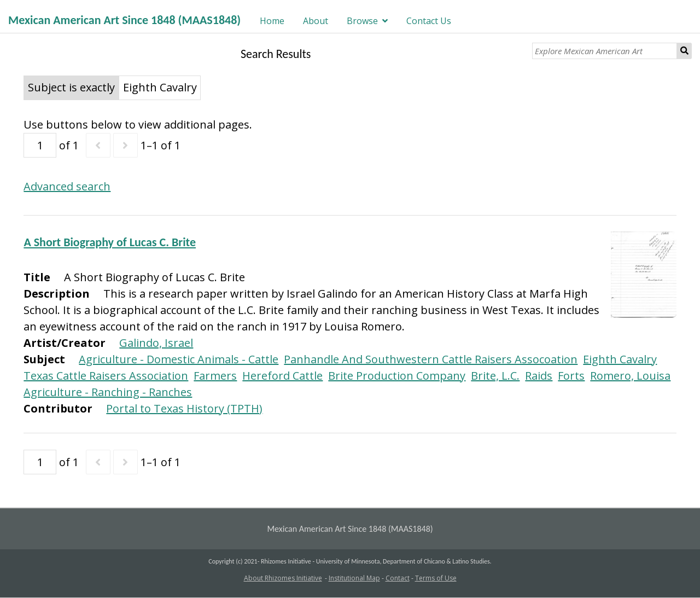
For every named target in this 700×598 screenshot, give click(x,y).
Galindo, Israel (156, 343)
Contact (398, 578)
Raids (539, 376)
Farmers (215, 376)
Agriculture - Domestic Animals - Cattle (179, 359)
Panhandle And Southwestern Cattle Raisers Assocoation (431, 359)
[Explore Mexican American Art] (605, 51)
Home (272, 21)
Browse (362, 21)
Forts (571, 376)
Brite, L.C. (495, 376)
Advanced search (67, 186)
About (316, 21)
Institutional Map (354, 578)
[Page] (40, 145)
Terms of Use (436, 578)
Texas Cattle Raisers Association (106, 376)
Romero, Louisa (630, 376)
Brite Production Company (397, 376)
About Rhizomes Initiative (283, 578)
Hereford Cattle (282, 376)
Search (684, 51)
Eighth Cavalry (620, 359)
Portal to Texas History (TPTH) (184, 408)
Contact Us (429, 21)
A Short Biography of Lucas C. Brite (110, 242)
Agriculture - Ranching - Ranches (108, 392)
